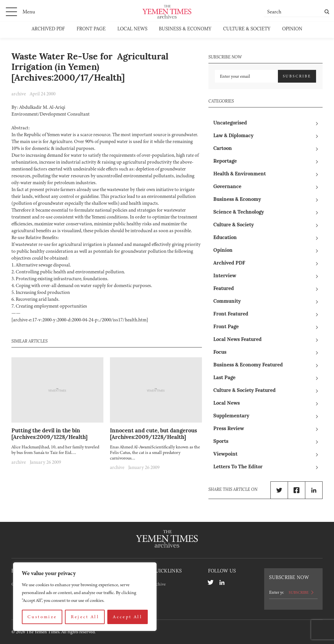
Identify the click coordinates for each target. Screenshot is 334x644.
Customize (42, 617)
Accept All (128, 617)
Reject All (85, 617)
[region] (85, 597)
